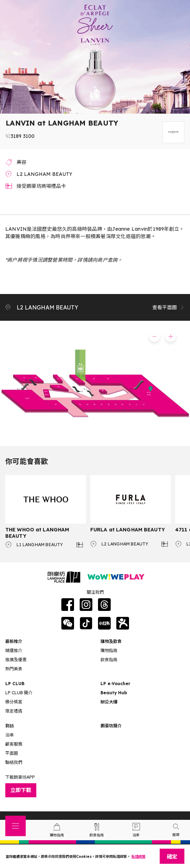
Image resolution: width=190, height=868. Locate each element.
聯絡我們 (14, 762)
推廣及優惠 (16, 660)
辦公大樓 (109, 702)
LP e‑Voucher (115, 684)
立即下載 (21, 790)
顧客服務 (14, 744)
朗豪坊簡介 (111, 726)
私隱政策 (139, 857)
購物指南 (109, 650)
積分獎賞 (14, 702)
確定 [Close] (172, 857)
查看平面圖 (168, 307)
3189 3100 (23, 136)
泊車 (10, 735)
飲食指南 (109, 660)
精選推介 (14, 650)
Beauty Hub (114, 693)
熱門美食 (14, 669)
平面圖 (12, 753)
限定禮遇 (14, 711)
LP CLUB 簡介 (19, 693)
